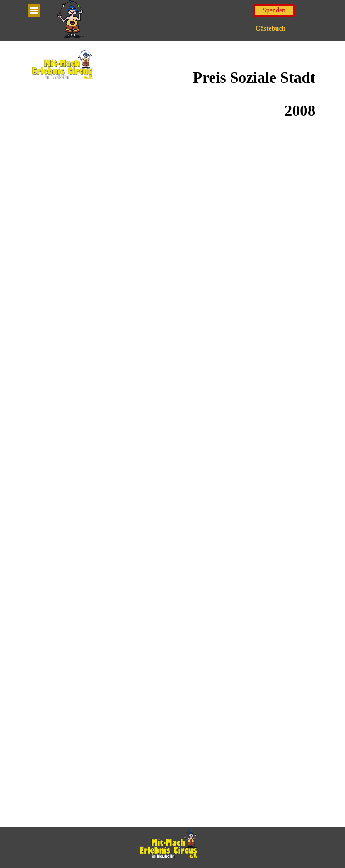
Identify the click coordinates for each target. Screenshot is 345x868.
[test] (274, 10)
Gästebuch (271, 28)
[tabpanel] (209, 94)
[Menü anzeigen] (34, 10)
